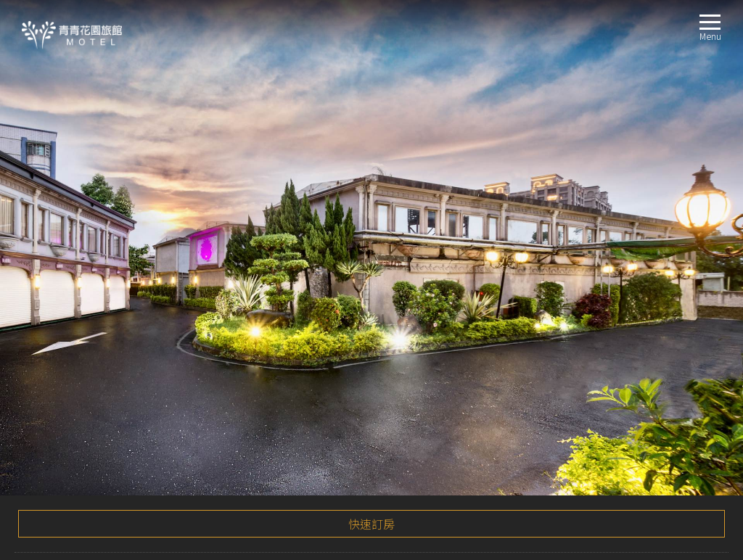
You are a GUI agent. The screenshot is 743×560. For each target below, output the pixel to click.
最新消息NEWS (46, 318)
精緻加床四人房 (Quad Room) (98, 388)
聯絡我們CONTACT (54, 440)
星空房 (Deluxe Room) (82, 353)
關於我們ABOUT (49, 301)
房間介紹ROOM (47, 335)
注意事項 (41, 253)
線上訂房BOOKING (54, 457)
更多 (705, 212)
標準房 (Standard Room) (87, 370)
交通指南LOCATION (56, 423)
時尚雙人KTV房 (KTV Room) (93, 405)
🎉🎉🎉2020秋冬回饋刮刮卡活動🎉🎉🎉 (122, 112)
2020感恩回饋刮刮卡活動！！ (95, 171)
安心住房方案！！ (70, 141)
